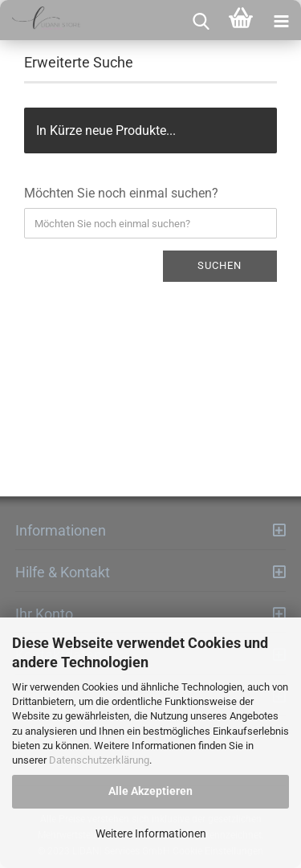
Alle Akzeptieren (150, 791)
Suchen (220, 265)
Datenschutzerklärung (99, 760)
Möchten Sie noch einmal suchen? (121, 193)
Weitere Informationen (151, 833)
